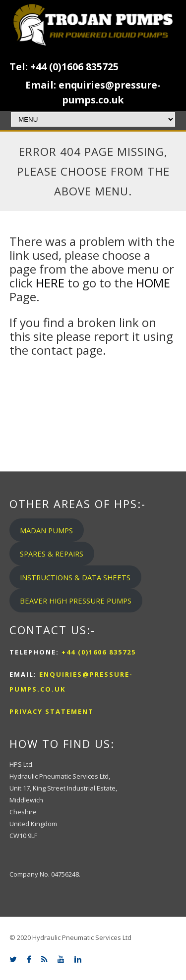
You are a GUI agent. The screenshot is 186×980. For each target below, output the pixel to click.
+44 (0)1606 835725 (97, 652)
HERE (50, 283)
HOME (153, 283)
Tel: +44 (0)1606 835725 (64, 67)
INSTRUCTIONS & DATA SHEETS (75, 577)
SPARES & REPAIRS (52, 554)
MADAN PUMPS (46, 530)
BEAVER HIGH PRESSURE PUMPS (76, 601)
